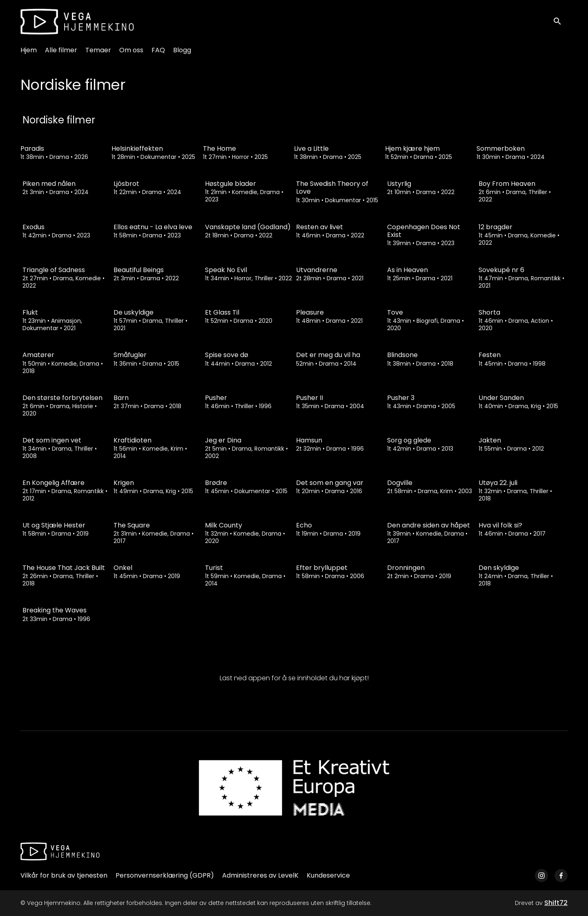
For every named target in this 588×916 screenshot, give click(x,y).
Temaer (98, 50)
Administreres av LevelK (260, 875)
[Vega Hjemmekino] (60, 851)
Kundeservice (328, 875)
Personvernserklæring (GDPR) (165, 875)
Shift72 (556, 903)
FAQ (158, 50)
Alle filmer (61, 50)
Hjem (29, 50)
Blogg (182, 50)
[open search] (560, 21)
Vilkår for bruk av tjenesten (64, 875)
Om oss (131, 50)
